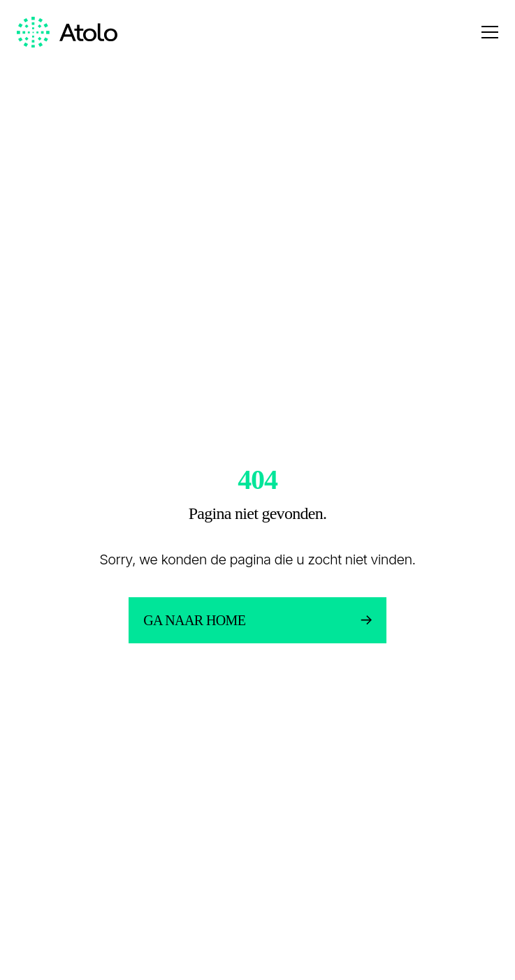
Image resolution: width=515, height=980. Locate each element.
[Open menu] (490, 32)
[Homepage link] (67, 32)
